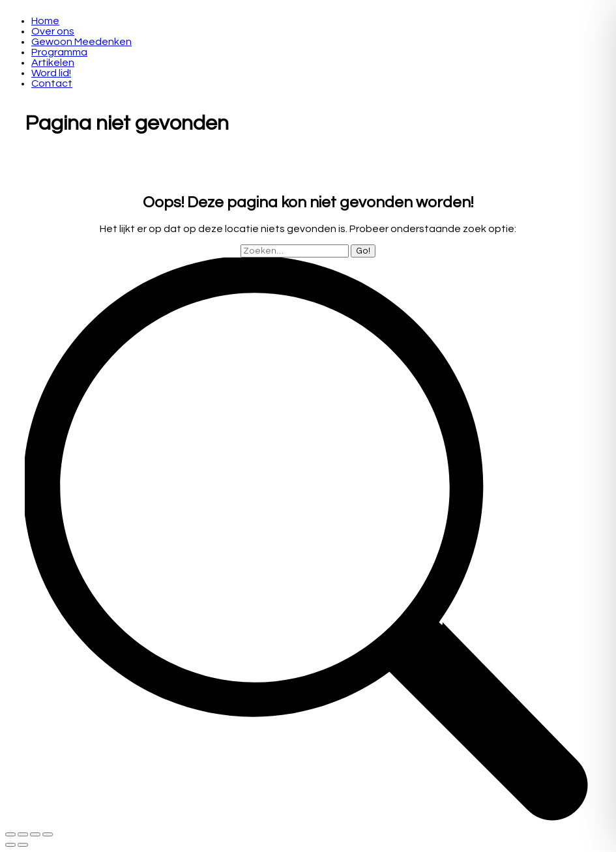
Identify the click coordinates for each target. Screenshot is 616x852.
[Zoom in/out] (48, 834)
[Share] (23, 834)
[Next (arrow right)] (23, 845)
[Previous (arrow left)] (10, 845)
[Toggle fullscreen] (35, 834)
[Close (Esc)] (10, 834)
